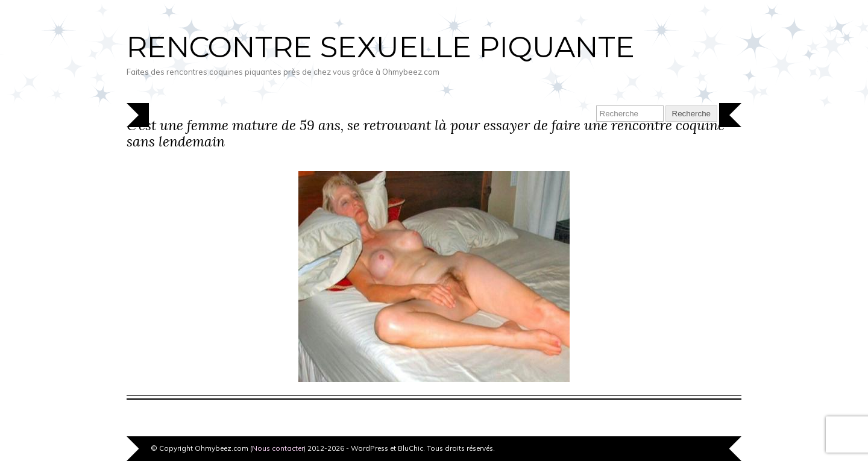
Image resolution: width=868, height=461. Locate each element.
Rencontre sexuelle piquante (381, 47)
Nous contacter (278, 448)
